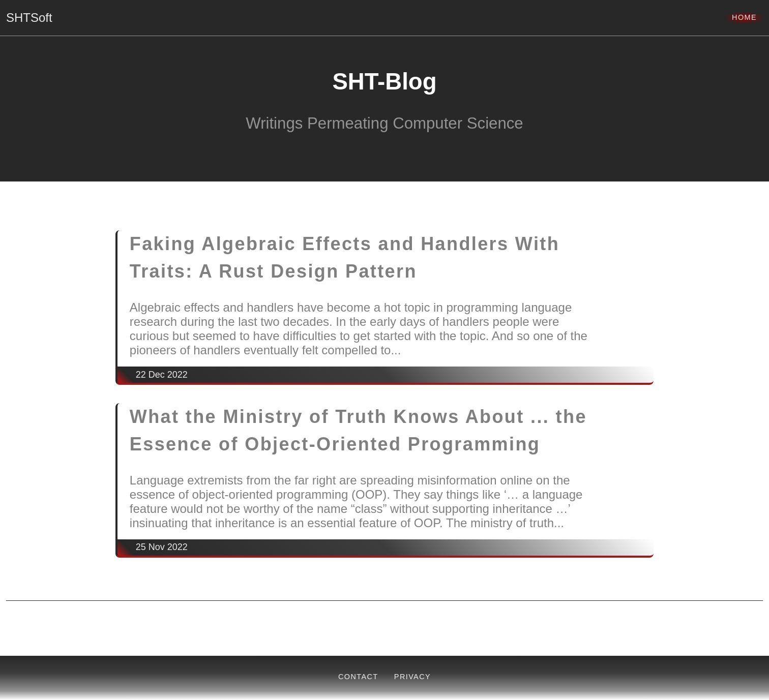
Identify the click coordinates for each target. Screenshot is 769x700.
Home (744, 17)
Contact (358, 677)
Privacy (412, 677)
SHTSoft (29, 18)
